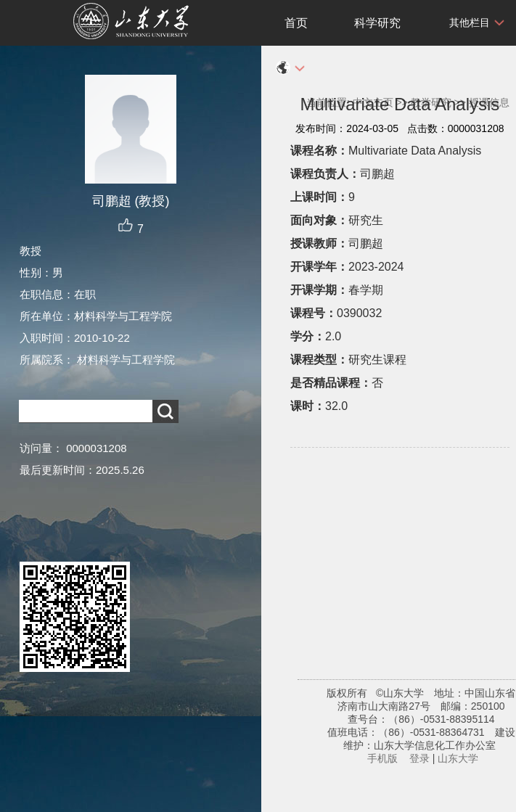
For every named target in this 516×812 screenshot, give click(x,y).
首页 (296, 23)
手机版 (382, 758)
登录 (419, 758)
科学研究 (377, 23)
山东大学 (458, 758)
